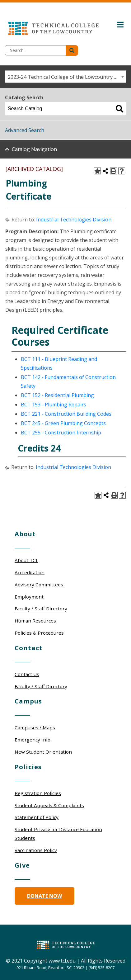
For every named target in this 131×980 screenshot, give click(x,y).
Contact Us (27, 674)
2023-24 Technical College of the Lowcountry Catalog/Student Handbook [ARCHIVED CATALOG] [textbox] (67, 77)
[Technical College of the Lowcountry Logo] (53, 27)
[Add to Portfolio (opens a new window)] (97, 171)
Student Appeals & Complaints (49, 805)
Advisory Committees (39, 585)
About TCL (26, 560)
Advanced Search (25, 130)
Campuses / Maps (35, 727)
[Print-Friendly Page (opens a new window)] (114, 171)
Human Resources (35, 621)
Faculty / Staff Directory (41, 608)
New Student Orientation (43, 752)
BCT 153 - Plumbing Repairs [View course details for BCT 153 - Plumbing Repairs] (54, 405)
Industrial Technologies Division (74, 220)
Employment (29, 597)
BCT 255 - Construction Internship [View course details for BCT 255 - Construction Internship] (61, 433)
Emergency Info (33, 740)
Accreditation (30, 572)
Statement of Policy (37, 817)
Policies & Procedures (39, 633)
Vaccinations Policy (36, 850)
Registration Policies (38, 793)
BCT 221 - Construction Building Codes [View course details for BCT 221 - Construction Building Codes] (66, 414)
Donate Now (44, 896)
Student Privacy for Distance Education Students (58, 834)
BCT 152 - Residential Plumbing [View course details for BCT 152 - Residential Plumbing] (57, 395)
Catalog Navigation (34, 149)
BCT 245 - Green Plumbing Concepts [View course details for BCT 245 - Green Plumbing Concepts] (63, 423)
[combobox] (65, 77)
